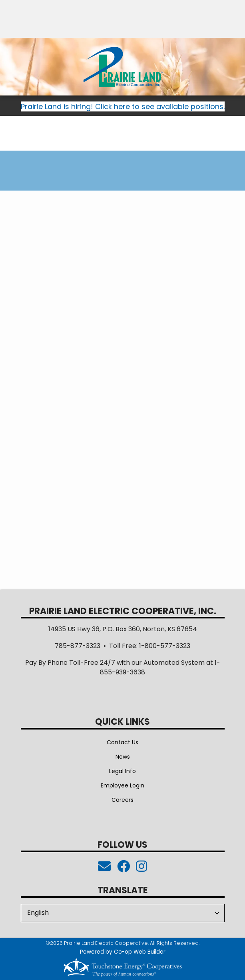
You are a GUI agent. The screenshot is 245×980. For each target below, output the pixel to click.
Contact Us (122, 742)
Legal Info (122, 771)
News (123, 757)
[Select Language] (123, 913)
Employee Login (122, 785)
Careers (122, 800)
